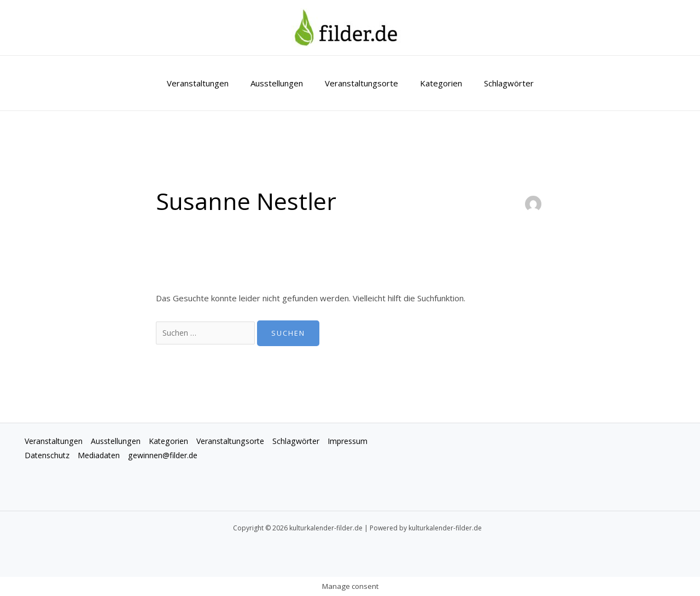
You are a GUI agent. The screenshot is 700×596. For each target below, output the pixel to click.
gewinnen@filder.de (222, 457)
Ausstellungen (282, 83)
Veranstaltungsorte (361, 83)
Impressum (46, 457)
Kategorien (436, 83)
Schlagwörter (498, 83)
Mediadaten (154, 457)
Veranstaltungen (209, 83)
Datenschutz (100, 457)
